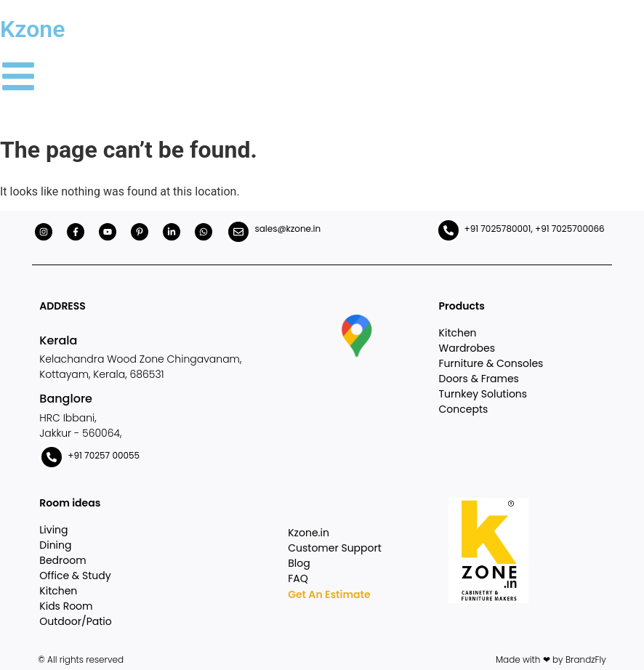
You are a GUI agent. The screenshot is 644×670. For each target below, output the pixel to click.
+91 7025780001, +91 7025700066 (535, 229)
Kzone (32, 29)
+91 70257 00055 (104, 455)
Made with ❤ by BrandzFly (551, 659)
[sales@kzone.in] (238, 232)
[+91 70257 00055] (52, 457)
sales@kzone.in (287, 229)
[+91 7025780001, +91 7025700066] (448, 230)
